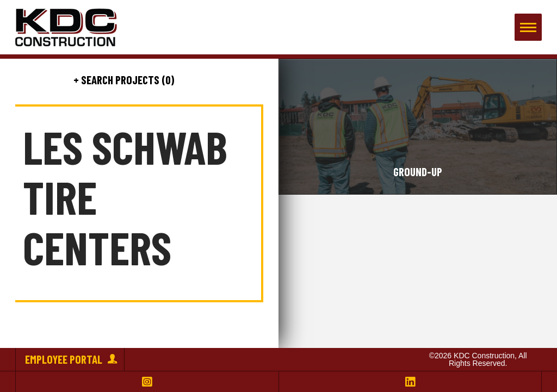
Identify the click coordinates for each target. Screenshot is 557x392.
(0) (167, 80)
